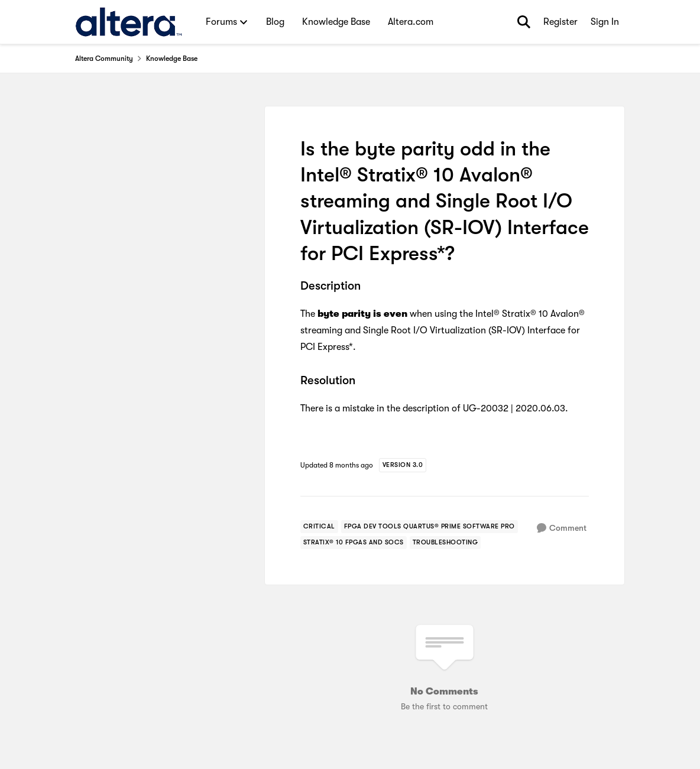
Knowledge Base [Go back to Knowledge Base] (172, 59)
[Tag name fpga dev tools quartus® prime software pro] (430, 527)
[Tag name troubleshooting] (445, 543)
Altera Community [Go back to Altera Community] (104, 59)
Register (560, 22)
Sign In (605, 22)
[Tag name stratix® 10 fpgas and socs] (354, 543)
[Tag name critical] (319, 527)
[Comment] (562, 528)
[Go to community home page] (129, 22)
